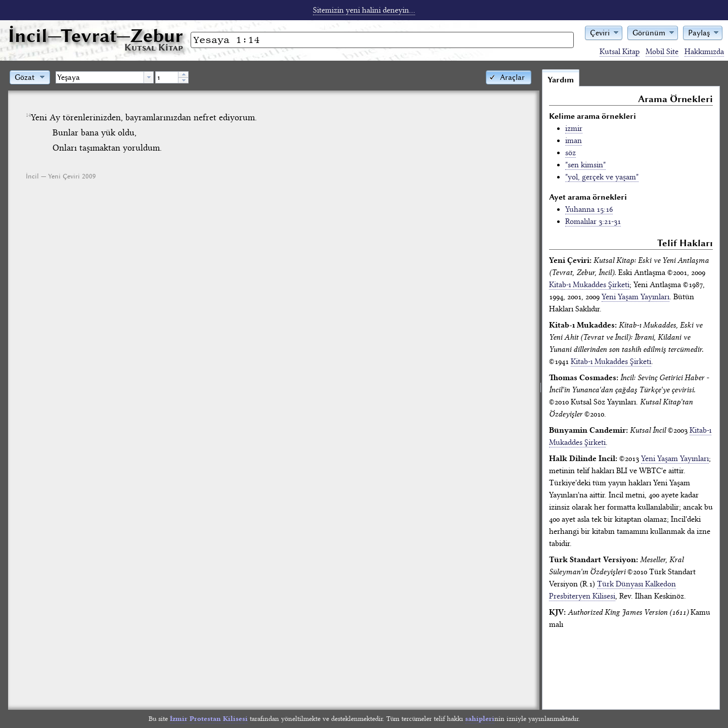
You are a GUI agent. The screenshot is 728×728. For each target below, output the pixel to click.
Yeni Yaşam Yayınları (635, 297)
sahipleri (480, 719)
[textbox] (100, 77)
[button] (604, 32)
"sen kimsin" (585, 165)
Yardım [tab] (561, 80)
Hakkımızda (704, 52)
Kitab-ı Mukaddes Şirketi (589, 285)
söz (571, 153)
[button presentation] (149, 77)
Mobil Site (662, 52)
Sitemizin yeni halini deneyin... (364, 10)
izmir (574, 128)
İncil (96, 36)
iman (574, 141)
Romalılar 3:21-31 (593, 221)
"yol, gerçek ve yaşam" (602, 177)
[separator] (541, 389)
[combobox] (105, 77)
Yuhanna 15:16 (589, 209)
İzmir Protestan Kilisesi (209, 719)
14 (28, 115)
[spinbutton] (167, 77)
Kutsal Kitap (620, 52)
